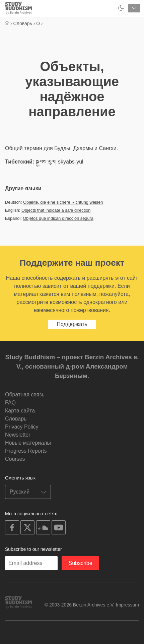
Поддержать (72, 324)
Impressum (127, 605)
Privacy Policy (22, 427)
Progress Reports (26, 451)
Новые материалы (28, 443)
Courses (15, 459)
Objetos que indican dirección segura (58, 218)
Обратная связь (25, 395)
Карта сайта (20, 411)
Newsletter (18, 435)
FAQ (10, 403)
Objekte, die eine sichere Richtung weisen (63, 202)
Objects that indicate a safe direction (56, 210)
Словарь (16, 419)
